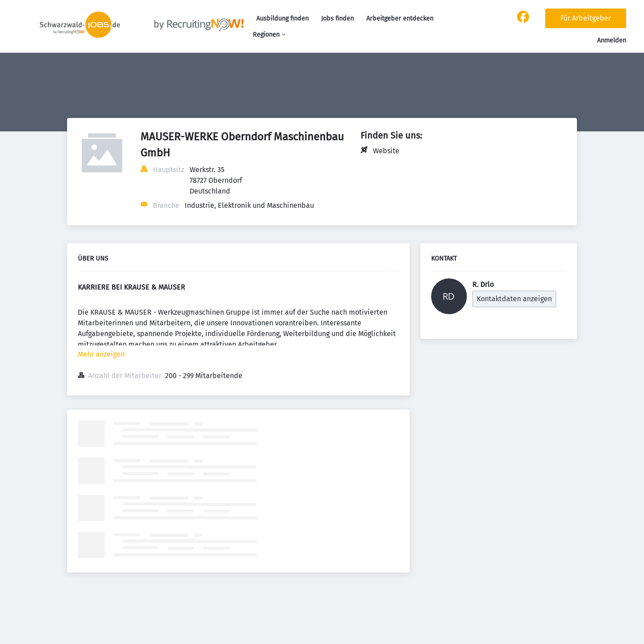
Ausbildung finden (282, 19)
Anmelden (612, 40)
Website (386, 151)
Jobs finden (337, 19)
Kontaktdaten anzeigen (514, 299)
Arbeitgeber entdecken (400, 19)
